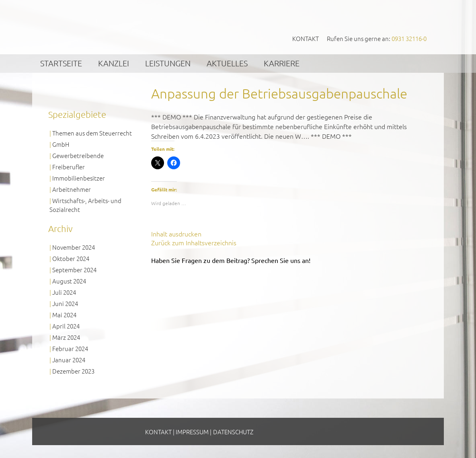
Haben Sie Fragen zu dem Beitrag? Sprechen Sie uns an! (231, 260)
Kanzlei (114, 63)
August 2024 (69, 281)
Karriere (282, 63)
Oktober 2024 (71, 258)
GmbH (61, 144)
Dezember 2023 (73, 371)
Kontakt (306, 38)
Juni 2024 (65, 303)
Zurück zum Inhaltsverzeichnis (194, 242)
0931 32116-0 (409, 38)
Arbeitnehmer (72, 189)
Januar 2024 (69, 360)
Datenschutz (233, 432)
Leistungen (168, 63)
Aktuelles (227, 63)
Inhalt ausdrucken (176, 234)
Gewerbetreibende (78, 155)
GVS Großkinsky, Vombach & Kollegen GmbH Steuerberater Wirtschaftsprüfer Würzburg (110, 27)
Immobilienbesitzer (79, 178)
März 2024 (66, 337)
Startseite (61, 63)
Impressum (192, 432)
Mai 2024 (64, 315)
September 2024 (74, 270)
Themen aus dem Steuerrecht (92, 133)
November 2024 (74, 247)
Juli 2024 (64, 292)
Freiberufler (69, 167)
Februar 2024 (70, 348)
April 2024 (66, 326)
